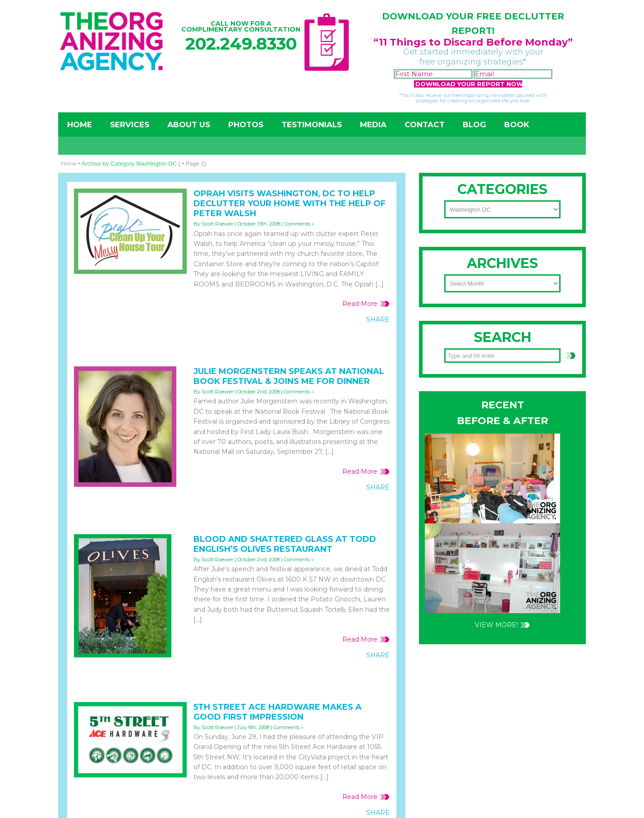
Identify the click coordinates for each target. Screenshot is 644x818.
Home (80, 125)
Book (517, 125)
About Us (189, 125)
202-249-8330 (473, 412)
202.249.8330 (241, 44)
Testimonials (312, 125)
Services (130, 125)
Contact (425, 125)
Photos (246, 125)
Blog (474, 125)
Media (373, 125)
